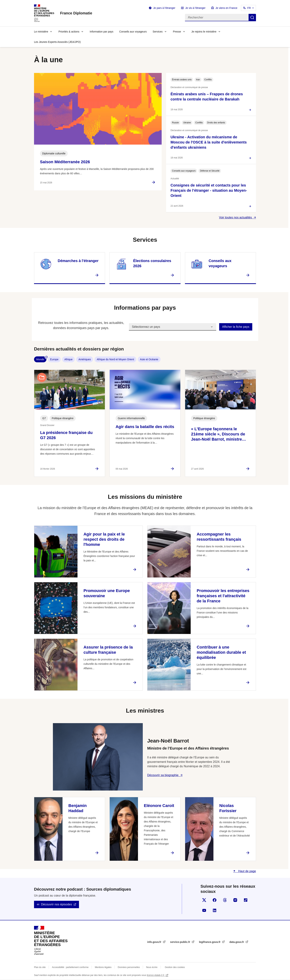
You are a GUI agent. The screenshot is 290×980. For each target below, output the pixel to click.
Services (158, 32)
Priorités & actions (69, 32)
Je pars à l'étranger (164, 8)
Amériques (85, 359)
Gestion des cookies (175, 967)
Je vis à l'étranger (195, 8)
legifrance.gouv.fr (210, 942)
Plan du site (40, 967)
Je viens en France (226, 8)
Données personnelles (129, 967)
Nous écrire (152, 967)
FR (249, 8)
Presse (177, 32)
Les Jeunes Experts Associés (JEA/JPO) (57, 42)
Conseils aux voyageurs (133, 32)
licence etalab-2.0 (156, 975)
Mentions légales (103, 967)
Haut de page (247, 871)
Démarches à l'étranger (78, 261)
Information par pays (102, 32)
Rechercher (252, 18)
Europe (54, 359)
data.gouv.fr (237, 942)
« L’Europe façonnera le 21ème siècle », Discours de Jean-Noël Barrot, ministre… (219, 434)
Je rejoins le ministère (204, 32)
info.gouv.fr (155, 942)
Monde (40, 359)
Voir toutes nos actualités (235, 217)
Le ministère (41, 32)
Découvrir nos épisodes (57, 904)
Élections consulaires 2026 (152, 263)
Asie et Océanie (149, 359)
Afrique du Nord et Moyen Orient (115, 359)
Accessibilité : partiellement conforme (70, 967)
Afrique (68, 359)
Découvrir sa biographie (163, 775)
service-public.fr (181, 942)
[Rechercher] (217, 18)
